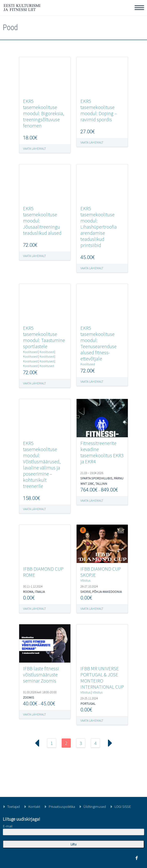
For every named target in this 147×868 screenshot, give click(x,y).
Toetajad (14, 806)
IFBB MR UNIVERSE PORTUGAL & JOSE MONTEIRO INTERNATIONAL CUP (102, 678)
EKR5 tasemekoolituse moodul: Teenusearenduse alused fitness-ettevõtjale (98, 343)
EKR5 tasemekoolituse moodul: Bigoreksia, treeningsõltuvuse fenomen (44, 113)
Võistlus (85, 580)
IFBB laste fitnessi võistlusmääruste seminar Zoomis (41, 675)
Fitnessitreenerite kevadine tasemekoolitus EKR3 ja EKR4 (102, 452)
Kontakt (34, 806)
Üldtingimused (95, 806)
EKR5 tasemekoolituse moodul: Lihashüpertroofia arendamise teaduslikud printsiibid (99, 227)
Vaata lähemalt (34, 148)
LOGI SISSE (123, 806)
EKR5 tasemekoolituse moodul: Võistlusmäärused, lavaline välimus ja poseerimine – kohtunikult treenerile (42, 465)
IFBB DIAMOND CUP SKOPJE (101, 572)
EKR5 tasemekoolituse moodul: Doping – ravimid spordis (99, 110)
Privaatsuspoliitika (62, 806)
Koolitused (30, 352)
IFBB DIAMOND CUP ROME (43, 572)
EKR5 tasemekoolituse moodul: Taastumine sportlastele (44, 337)
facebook (136, 858)
